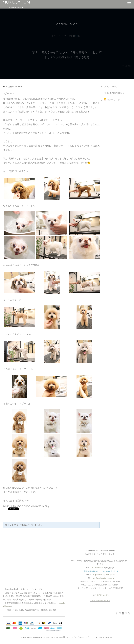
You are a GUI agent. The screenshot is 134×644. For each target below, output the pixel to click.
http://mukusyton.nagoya (104, 574)
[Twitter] (120, 613)
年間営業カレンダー (100, 601)
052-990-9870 (98, 567)
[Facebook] (117, 613)
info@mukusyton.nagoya (103, 578)
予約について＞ (103, 595)
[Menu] (129, 4)
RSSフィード (113, 100)
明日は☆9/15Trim (13, 87)
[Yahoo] (129, 613)
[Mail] (126, 613)
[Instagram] (123, 613)
